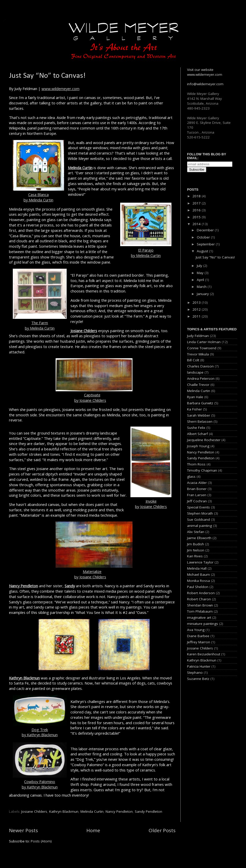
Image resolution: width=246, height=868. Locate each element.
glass (191, 476)
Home (93, 830)
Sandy (70, 586)
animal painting (199, 526)
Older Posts (162, 830)
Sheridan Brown (200, 605)
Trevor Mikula (198, 354)
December (206, 230)
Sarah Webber (199, 415)
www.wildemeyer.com (60, 89)
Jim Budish (196, 544)
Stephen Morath (200, 513)
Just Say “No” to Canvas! (47, 76)
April (201, 280)
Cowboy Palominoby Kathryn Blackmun (40, 766)
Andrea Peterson (201, 378)
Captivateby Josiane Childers (94, 395)
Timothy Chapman (202, 470)
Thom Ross (196, 464)
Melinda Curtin (80, 168)
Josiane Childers (84, 331)
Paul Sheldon (198, 587)
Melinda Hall (197, 568)
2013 (197, 302)
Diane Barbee (198, 636)
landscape (195, 372)
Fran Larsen (197, 495)
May (201, 273)
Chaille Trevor (198, 385)
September (206, 244)
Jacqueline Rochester (204, 440)
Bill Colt (193, 360)
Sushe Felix (196, 428)
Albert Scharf (197, 434)
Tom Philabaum (200, 611)
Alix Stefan (196, 532)
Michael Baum (198, 574)
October (204, 237)
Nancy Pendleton (23, 586)
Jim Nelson (196, 550)
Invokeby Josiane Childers (151, 468)
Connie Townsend (202, 348)
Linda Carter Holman (204, 342)
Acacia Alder (197, 483)
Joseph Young (198, 446)
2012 (197, 309)
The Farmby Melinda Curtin (40, 300)
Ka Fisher (194, 409)
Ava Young (196, 630)
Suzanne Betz (198, 679)
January (203, 294)
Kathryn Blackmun (24, 678)
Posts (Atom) (41, 841)
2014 (197, 224)
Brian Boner (197, 489)
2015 (197, 217)
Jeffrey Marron (199, 642)
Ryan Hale (195, 397)
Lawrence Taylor (200, 562)
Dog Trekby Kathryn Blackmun (40, 716)
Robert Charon (199, 599)
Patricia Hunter (199, 666)
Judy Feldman (198, 336)
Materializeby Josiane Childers (94, 571)
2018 (197, 196)
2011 (197, 316)
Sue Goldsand (198, 519)
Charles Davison (200, 366)
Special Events (198, 507)
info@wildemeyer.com (205, 84)
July (200, 266)
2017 (197, 203)
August (203, 251)
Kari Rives (195, 556)
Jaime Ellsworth (199, 538)
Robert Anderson (201, 593)
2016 (197, 210)
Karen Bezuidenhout (204, 654)
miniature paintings (203, 624)
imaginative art (199, 617)
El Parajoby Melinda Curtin (146, 230)
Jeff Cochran (197, 501)
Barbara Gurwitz (200, 403)
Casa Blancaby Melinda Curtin (38, 171)
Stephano (195, 672)
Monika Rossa (198, 581)
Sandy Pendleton (148, 811)
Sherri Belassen (200, 421)
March (202, 287)
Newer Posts (23, 830)
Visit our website (200, 70)
